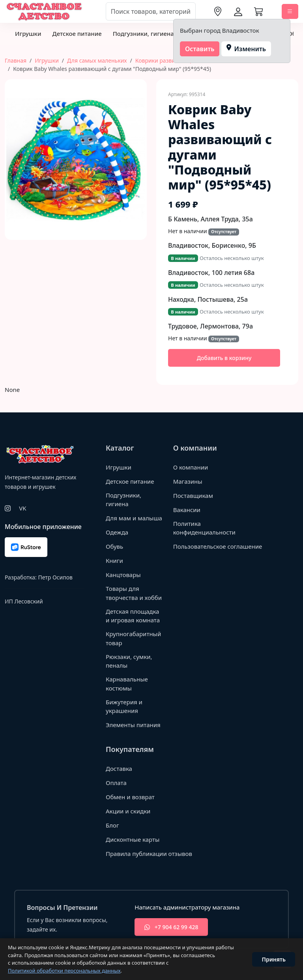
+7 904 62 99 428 (171, 927)
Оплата (116, 783)
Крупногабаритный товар (133, 638)
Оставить (200, 49)
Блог (112, 825)
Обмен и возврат (130, 797)
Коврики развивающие (166, 60)
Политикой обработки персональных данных (64, 971)
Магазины (188, 481)
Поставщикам (193, 496)
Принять (274, 959)
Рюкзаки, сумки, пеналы (129, 661)
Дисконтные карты (133, 839)
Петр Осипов (55, 577)
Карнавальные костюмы (127, 684)
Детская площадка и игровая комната (133, 616)
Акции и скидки (128, 811)
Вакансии (187, 510)
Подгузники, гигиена (143, 33)
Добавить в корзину (224, 358)
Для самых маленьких (97, 60)
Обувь (114, 546)
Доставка (119, 768)
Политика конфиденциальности (204, 528)
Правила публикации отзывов (149, 854)
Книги (114, 561)
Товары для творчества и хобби (134, 593)
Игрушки (28, 33)
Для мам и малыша (134, 518)
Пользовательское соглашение (218, 546)
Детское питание (77, 33)
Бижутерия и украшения (124, 706)
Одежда (117, 532)
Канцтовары (123, 575)
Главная (16, 60)
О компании (191, 467)
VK (22, 508)
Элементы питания (133, 725)
